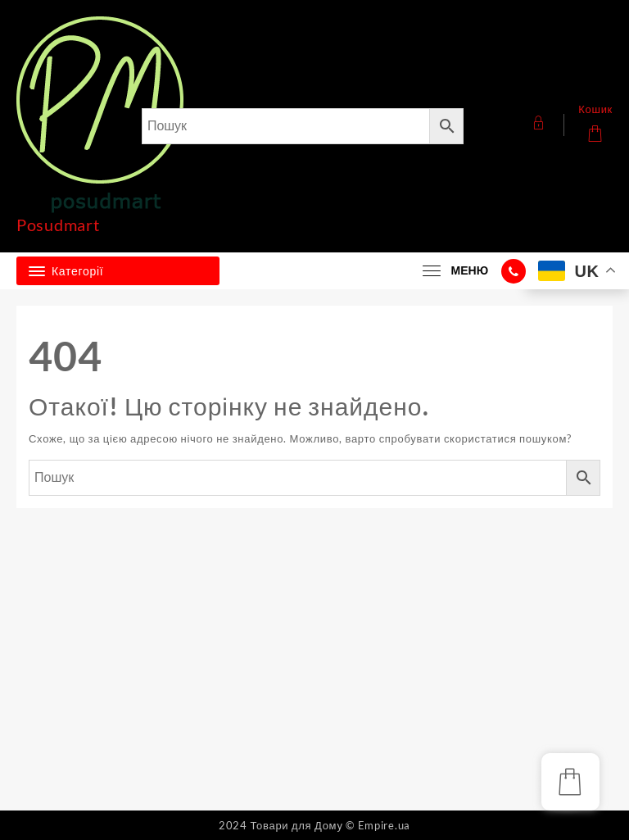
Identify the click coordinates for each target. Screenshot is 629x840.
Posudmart (58, 225)
